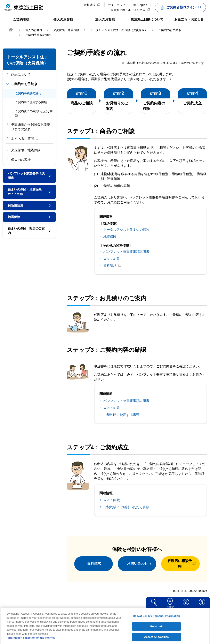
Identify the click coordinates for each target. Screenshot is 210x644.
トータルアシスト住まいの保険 (126, 230)
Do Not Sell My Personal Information (156, 621)
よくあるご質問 (25, 138)
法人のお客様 (100, 19)
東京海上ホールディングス (130, 10)
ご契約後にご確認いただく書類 (34, 113)
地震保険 (14, 219)
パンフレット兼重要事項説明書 (26, 176)
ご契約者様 (16, 19)
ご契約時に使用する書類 (31, 102)
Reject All (156, 631)
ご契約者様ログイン (180, 7)
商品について (21, 74)
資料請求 (92, 5)
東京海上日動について (145, 19)
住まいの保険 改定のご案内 (26, 234)
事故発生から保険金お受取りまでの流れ (31, 127)
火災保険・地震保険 (66, 30)
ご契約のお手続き (170, 30)
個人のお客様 (58, 19)
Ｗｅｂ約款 (112, 259)
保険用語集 (16, 207)
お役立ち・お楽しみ (186, 19)
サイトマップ (117, 5)
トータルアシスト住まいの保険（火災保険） (119, 30)
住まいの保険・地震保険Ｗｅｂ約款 (26, 193)
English (140, 5)
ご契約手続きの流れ (28, 93)
